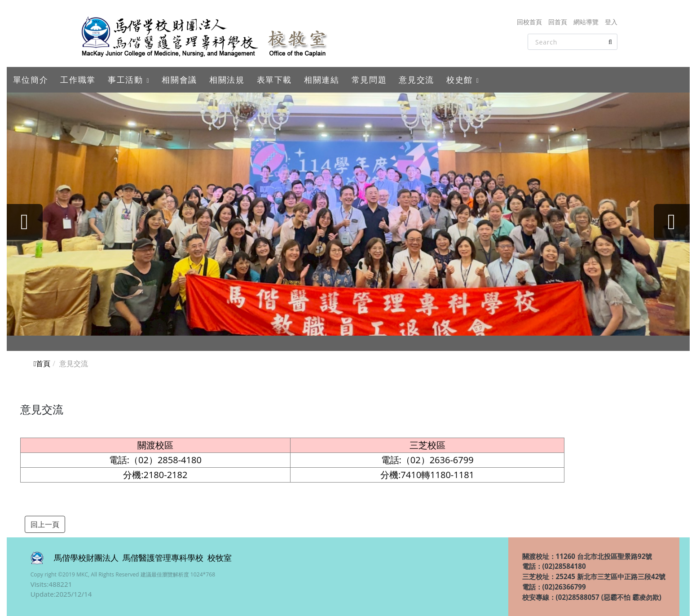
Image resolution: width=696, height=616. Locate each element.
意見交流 (416, 80)
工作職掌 (78, 80)
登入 (611, 22)
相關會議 (179, 80)
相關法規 (227, 80)
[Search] (573, 42)
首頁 (42, 363)
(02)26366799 (564, 587)
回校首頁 (529, 22)
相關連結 (322, 80)
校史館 (460, 80)
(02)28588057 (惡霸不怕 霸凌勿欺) (609, 597)
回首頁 (558, 22)
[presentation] (25, 222)
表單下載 (274, 80)
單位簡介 (31, 80)
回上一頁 (45, 524)
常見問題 (369, 80)
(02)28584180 (564, 566)
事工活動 (125, 80)
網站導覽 (586, 22)
